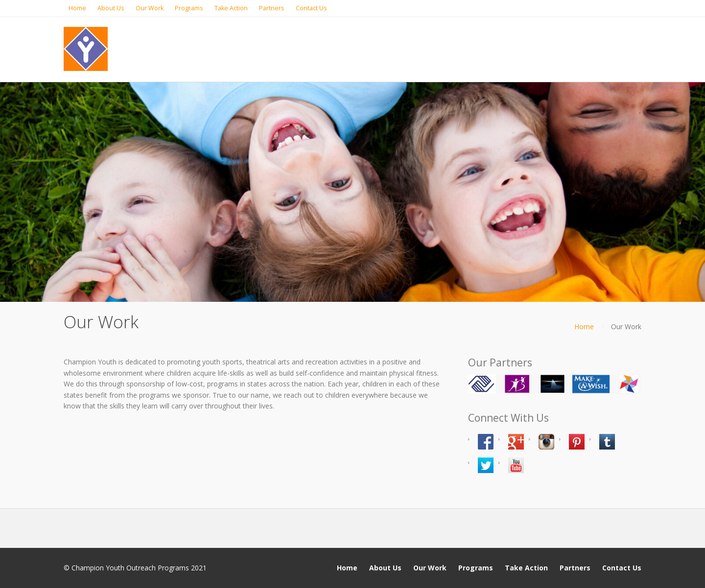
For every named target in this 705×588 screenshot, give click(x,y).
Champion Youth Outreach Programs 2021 (139, 568)
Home (584, 327)
